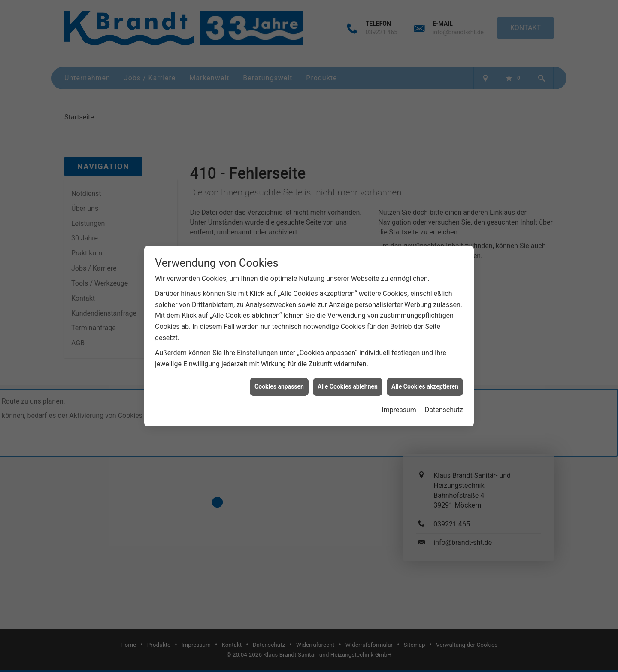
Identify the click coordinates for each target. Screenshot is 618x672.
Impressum (399, 405)
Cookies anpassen (279, 382)
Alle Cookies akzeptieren (425, 382)
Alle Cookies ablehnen (348, 382)
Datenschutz (444, 405)
